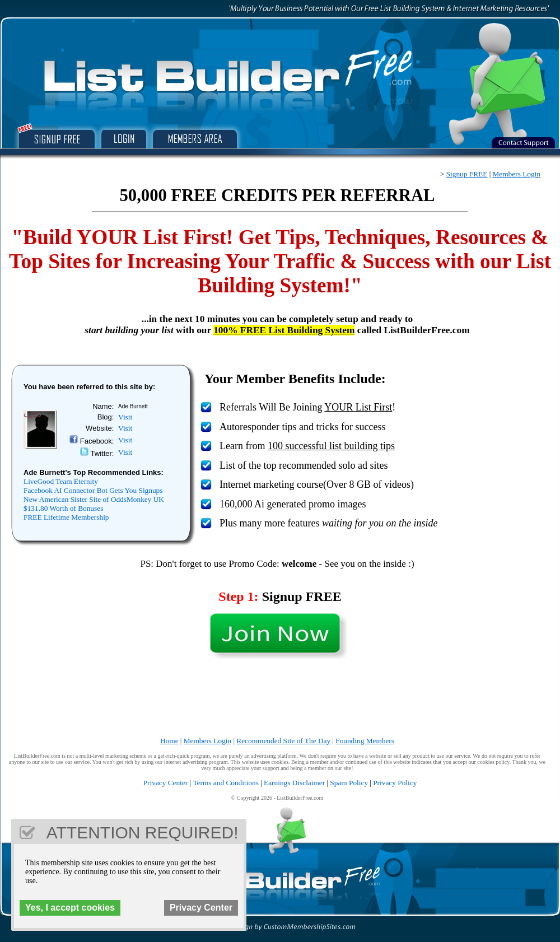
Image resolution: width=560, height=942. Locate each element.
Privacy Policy (395, 783)
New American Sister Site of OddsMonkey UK (94, 499)
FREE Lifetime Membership (66, 517)
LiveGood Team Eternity (61, 481)
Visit (125, 417)
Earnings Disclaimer (294, 783)
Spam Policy (349, 783)
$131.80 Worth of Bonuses (63, 508)
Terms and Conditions (226, 783)
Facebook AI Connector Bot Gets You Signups (93, 490)
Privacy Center (166, 783)
